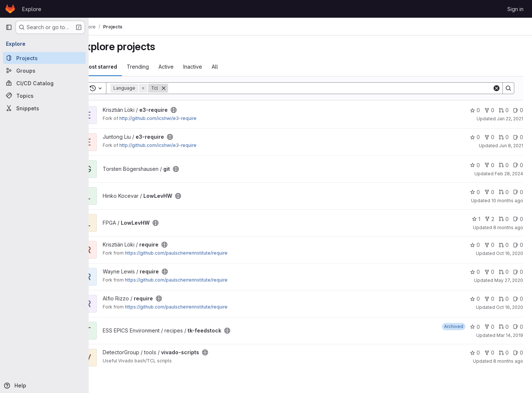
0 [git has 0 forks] (489, 165)
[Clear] (497, 88)
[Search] (340, 88)
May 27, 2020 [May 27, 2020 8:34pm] (509, 280)
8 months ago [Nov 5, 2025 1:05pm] (508, 361)
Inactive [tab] (211, 67)
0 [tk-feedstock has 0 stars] (475, 327)
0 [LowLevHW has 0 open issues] (518, 192)
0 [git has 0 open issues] (518, 165)
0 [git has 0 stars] (475, 165)
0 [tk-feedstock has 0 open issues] (518, 327)
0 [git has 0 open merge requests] (504, 165)
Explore (32, 9)
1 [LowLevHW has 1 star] (476, 219)
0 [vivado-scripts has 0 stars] (475, 353)
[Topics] (44, 96)
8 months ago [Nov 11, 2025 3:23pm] (508, 227)
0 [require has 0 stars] (475, 245)
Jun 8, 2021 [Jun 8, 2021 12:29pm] (511, 146)
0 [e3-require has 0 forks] (489, 110)
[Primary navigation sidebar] (9, 27)
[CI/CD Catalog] (44, 83)
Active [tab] (185, 67)
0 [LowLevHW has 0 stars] (475, 192)
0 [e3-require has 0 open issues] (518, 110)
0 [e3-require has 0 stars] (475, 110)
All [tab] (233, 67)
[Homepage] (10, 9)
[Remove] (182, 88)
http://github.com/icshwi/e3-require (176, 118)
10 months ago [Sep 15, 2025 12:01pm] (507, 201)
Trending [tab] (156, 67)
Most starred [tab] (119, 67)
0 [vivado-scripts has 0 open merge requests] (504, 353)
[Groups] (44, 70)
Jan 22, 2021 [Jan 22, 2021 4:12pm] (510, 119)
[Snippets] (44, 108)
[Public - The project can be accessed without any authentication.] (192, 110)
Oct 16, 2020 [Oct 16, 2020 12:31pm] (510, 307)
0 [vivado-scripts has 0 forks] (489, 353)
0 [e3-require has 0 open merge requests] (504, 110)
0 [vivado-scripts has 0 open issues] (518, 353)
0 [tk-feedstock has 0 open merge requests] (504, 327)
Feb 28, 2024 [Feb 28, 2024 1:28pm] (509, 174)
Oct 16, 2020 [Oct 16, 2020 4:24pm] (510, 253)
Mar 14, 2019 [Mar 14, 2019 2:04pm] (510, 335)
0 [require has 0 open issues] (518, 245)
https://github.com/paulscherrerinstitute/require (195, 253)
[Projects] (44, 58)
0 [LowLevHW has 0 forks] (489, 192)
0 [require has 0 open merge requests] (504, 245)
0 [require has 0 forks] (489, 245)
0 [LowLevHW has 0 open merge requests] (504, 192)
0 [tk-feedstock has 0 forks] (489, 327)
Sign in (515, 9)
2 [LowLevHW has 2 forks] (490, 219)
